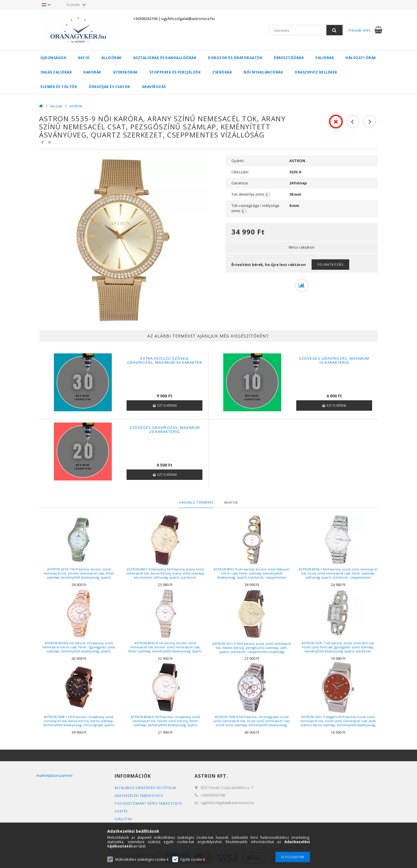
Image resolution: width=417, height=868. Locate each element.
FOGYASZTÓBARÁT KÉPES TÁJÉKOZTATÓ (148, 803)
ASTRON (76, 106)
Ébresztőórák (289, 58)
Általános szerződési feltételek (146, 788)
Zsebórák (222, 72)
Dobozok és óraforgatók (235, 58)
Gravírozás (154, 87)
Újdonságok (53, 58)
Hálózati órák (361, 58)
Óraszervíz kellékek (316, 72)
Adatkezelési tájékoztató (139, 795)
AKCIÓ (84, 58)
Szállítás (123, 819)
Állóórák (111, 58)
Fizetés (121, 811)
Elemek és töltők (59, 87)
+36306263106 (145, 19)
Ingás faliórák (56, 72)
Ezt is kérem (167, 405)
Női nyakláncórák (263, 72)
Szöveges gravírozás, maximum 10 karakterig (334, 360)
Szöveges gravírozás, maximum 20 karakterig (165, 430)
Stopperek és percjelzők (175, 72)
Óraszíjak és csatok (109, 87)
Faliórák (325, 58)
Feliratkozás (330, 264)
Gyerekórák (125, 72)
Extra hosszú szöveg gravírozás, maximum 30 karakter (165, 360)
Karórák (92, 72)
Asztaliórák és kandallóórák (165, 58)
